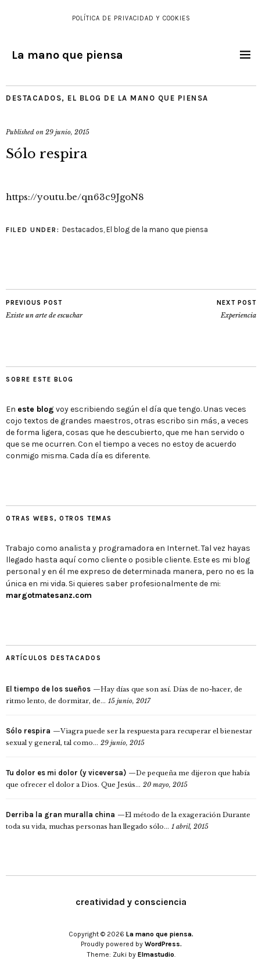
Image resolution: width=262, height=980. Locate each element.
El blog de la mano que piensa (138, 98)
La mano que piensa (67, 55)
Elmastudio (156, 954)
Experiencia (236, 309)
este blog (36, 409)
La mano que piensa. (160, 934)
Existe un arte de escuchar (44, 309)
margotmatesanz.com (49, 595)
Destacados (34, 98)
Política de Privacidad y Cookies (131, 18)
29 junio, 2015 (67, 132)
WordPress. (163, 944)
